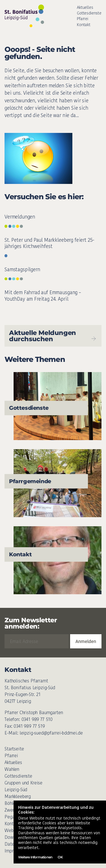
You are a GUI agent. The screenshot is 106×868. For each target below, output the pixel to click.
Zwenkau (13, 810)
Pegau (11, 817)
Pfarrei (83, 19)
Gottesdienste (89, 13)
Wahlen (12, 769)
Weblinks (13, 830)
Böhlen (11, 803)
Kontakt (84, 25)
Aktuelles (85, 7)
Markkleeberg (18, 796)
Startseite (14, 749)
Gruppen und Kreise (23, 783)
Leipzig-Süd (16, 790)
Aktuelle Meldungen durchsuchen (53, 336)
